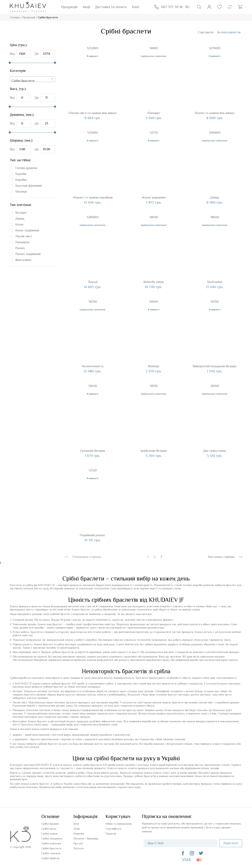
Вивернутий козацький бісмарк (215, 366)
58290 (93, 302)
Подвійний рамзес (93, 535)
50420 (93, 386)
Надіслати (231, 843)
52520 (93, 470)
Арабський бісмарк (154, 451)
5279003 (215, 48)
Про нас (78, 843)
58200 (215, 386)
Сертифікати (113, 829)
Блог (136, 7)
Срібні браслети (51, 848)
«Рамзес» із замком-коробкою (93, 198)
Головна (15, 17)
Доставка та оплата (111, 7)
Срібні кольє (49, 829)
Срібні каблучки (51, 843)
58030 (154, 217)
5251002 (93, 133)
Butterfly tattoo (154, 282)
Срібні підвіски (50, 858)
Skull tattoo (215, 282)
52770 (154, 133)
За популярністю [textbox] (229, 32)
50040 (154, 302)
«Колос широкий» (154, 198)
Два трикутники (215, 451)
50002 (154, 48)
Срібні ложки (49, 834)
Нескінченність (93, 366)
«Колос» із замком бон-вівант (215, 113)
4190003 (215, 133)
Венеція (154, 366)
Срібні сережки (51, 853)
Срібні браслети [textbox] (23, 81)
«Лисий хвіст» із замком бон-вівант (93, 113)
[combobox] (32, 79)
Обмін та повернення (119, 824)
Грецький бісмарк (93, 451)
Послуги (79, 848)
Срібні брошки (50, 824)
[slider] (10, 63)
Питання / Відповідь (86, 838)
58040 (215, 217)
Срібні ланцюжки (52, 838)
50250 (215, 302)
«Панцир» (154, 113)
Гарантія (111, 834)
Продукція (69, 7)
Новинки (79, 834)
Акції (86, 7)
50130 (154, 386)
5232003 (93, 48)
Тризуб (93, 282)
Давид (215, 198)
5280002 (93, 217)
